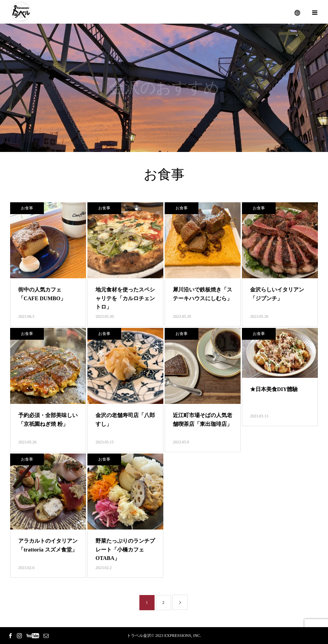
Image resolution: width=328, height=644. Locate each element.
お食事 (27, 208)
